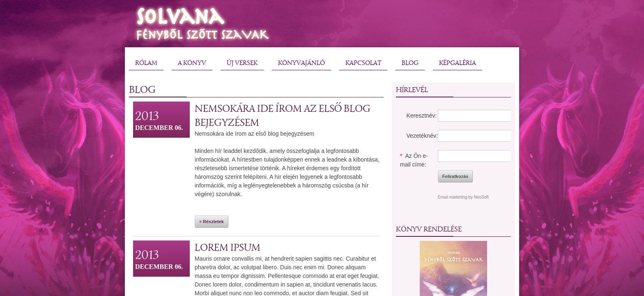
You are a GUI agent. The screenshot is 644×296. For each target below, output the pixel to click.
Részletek (212, 222)
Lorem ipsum (228, 247)
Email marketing (453, 197)
